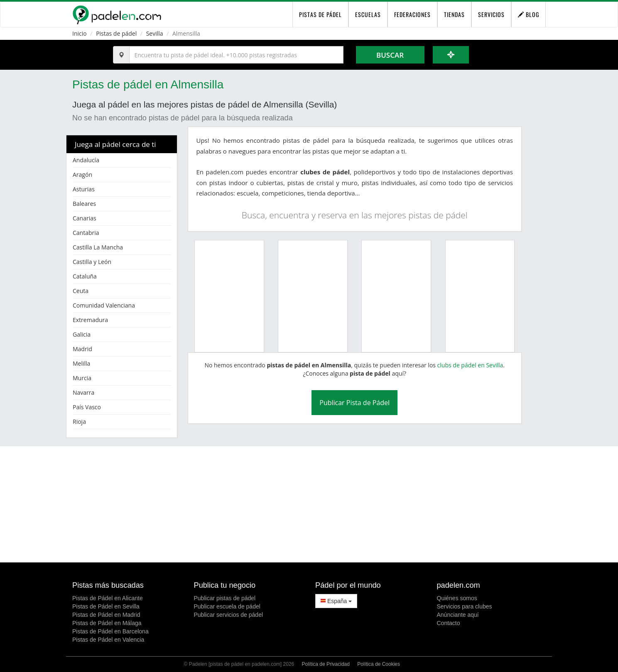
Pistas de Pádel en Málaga (107, 623)
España (336, 601)
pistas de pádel (320, 14)
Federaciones (412, 14)
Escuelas (368, 14)
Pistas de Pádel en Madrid (106, 615)
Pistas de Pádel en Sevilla (106, 606)
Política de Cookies (379, 664)
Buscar (390, 55)
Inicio (80, 33)
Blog (528, 14)
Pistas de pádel (116, 33)
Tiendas (454, 14)
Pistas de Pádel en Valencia (108, 640)
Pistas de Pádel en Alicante (108, 598)
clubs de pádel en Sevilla (470, 365)
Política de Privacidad (326, 664)
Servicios (491, 14)
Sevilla (155, 33)
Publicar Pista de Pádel (354, 403)
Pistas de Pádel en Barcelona (110, 631)
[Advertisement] (309, 504)
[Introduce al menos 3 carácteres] (236, 55)
